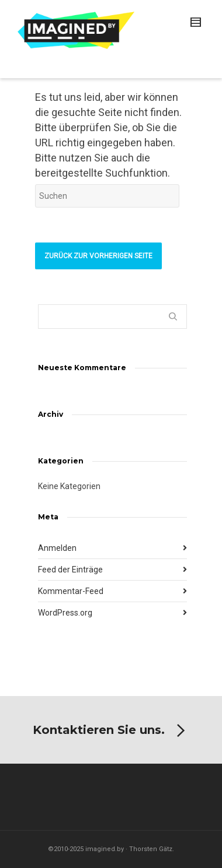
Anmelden (57, 548)
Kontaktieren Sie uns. (111, 731)
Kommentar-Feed (71, 591)
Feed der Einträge (70, 570)
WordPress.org (65, 613)
